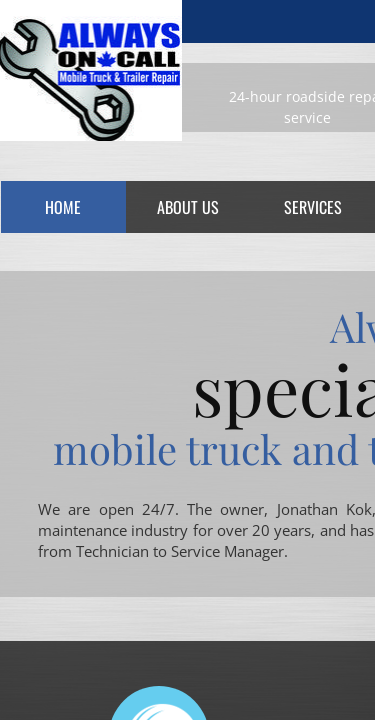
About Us (188, 207)
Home (63, 207)
